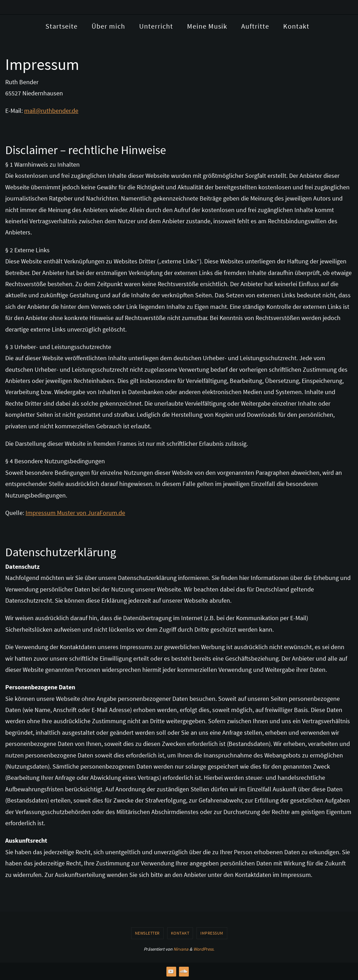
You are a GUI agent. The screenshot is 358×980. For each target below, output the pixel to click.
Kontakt (180, 933)
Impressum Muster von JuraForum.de (75, 513)
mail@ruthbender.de (51, 111)
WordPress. (204, 949)
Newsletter (147, 933)
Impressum (212, 933)
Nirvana (181, 949)
